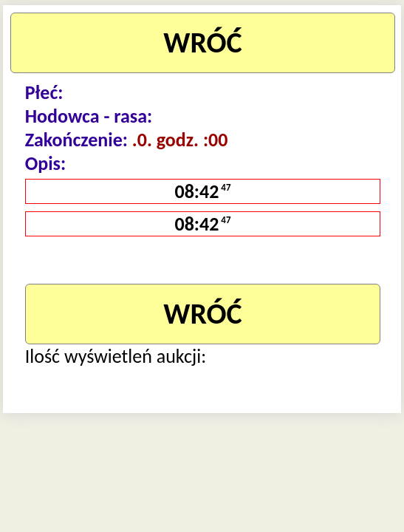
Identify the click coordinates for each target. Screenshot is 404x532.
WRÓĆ (203, 42)
